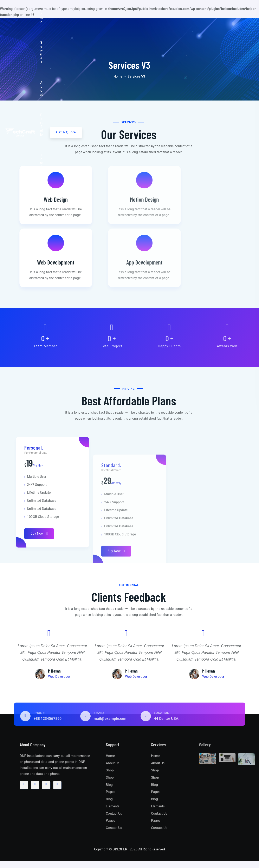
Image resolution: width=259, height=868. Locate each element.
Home (89, 10)
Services (107, 10)
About (125, 10)
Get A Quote (234, 10)
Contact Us (202, 10)
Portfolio (143, 10)
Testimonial (165, 10)
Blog (184, 10)
